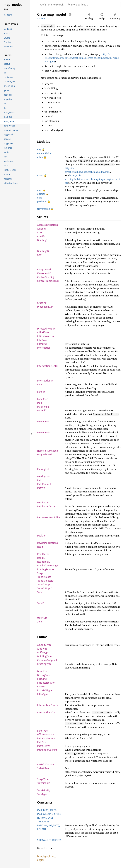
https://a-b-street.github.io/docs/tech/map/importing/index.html (92, 179)
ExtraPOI (42, 344)
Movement (43, 422)
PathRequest (44, 484)
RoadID (41, 558)
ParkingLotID (44, 477)
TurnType (42, 794)
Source (41, 19)
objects (41, 194)
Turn (40, 592)
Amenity (42, 229)
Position (42, 536)
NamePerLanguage (48, 451)
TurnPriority (44, 790)
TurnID (41, 603)
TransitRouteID (45, 581)
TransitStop (44, 585)
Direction (42, 671)
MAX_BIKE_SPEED (47, 810)
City (39, 255)
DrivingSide (44, 675)
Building (42, 240)
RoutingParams (46, 569)
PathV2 (41, 488)
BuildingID (43, 251)
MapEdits (42, 411)
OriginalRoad (44, 455)
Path (40, 480)
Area (40, 233)
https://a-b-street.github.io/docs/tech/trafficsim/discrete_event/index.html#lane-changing (82, 58)
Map (40, 403)
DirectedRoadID (46, 329)
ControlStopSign (46, 277)
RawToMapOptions (47, 543)
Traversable (44, 783)
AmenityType (44, 645)
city (39, 150)
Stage (40, 573)
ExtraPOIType (45, 690)
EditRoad (42, 340)
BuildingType (44, 656)
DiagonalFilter (45, 307)
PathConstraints (46, 738)
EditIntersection (46, 336)
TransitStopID (45, 588)
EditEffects (43, 332)
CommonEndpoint (47, 660)
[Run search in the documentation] (79, 5)
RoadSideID (44, 562)
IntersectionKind (46, 712)
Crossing (42, 303)
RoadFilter (43, 554)
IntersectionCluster (48, 366)
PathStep (42, 742)
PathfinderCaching (47, 750)
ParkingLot (43, 469)
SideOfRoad (44, 768)
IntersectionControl (48, 705)
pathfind (42, 202)
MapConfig (43, 407)
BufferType (43, 653)
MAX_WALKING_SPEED (49, 814)
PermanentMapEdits (49, 517)
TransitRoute (44, 577)
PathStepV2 (44, 746)
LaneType (42, 731)
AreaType (42, 649)
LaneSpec (43, 399)
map (40, 190)
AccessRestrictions (47, 225)
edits (40, 157)
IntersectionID (45, 381)
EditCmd (42, 679)
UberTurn (42, 618)
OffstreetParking (46, 735)
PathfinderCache (46, 506)
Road (40, 547)
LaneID (41, 392)
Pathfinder (43, 503)
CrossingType (44, 664)
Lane (40, 384)
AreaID (41, 236)
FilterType (43, 694)
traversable (44, 209)
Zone (40, 622)
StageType (43, 779)
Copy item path (70, 14)
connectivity (44, 153)
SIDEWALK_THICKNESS (49, 840)
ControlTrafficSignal (48, 281)
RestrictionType (46, 764)
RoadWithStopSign (48, 566)
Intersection (44, 348)
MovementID (44, 432)
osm (39, 198)
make (40, 176)
